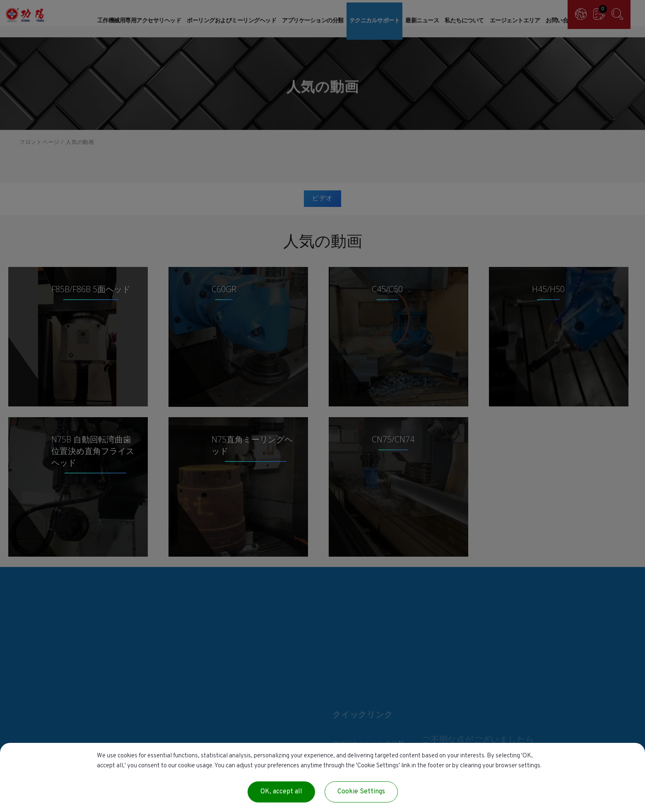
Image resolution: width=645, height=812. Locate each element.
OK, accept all (281, 792)
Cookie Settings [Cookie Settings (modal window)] (361, 792)
